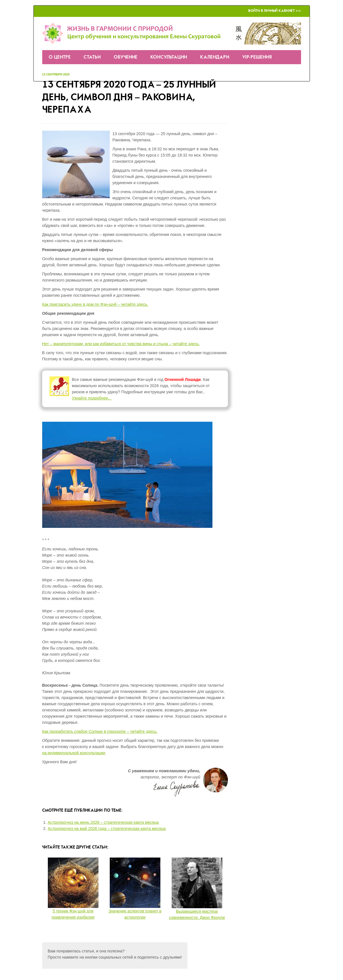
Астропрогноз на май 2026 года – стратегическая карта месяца (107, 829)
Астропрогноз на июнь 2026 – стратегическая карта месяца (103, 822)
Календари (215, 57)
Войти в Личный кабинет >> (275, 11)
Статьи (92, 57)
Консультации (169, 57)
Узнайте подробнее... (92, 398)
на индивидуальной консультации (74, 753)
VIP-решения (257, 57)
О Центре (60, 57)
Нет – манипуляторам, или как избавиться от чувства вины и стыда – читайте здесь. (121, 344)
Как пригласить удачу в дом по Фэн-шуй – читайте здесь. (95, 304)
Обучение (125, 57)
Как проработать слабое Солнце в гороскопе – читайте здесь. (100, 731)
